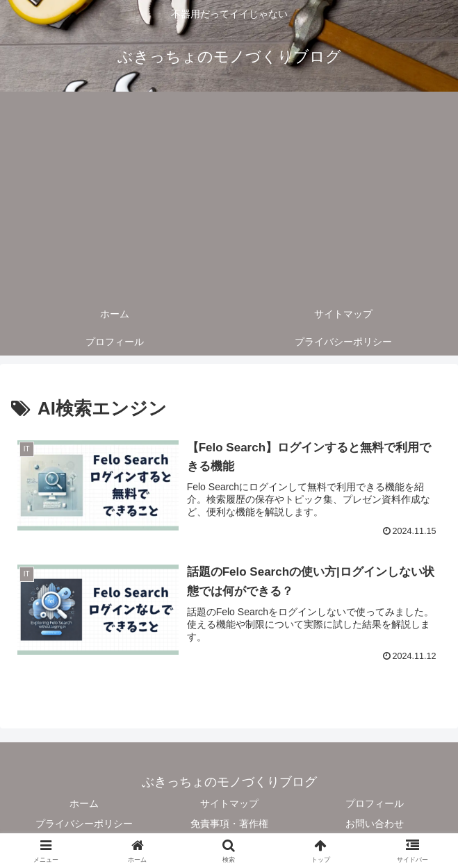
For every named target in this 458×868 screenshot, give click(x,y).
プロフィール (375, 803)
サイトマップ (229, 803)
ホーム (84, 803)
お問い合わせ (375, 824)
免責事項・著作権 (229, 824)
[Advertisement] (229, 196)
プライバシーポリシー (84, 824)
